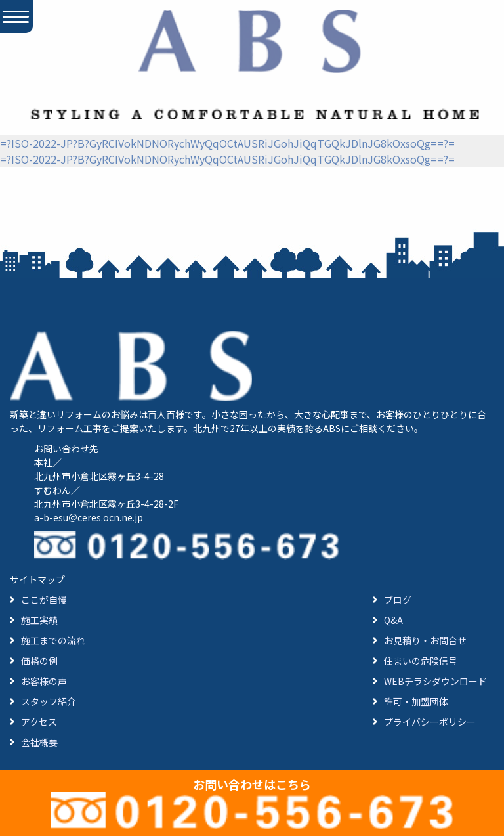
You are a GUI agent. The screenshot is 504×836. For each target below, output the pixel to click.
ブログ (398, 600)
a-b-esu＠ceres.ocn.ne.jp (89, 517)
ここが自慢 (44, 600)
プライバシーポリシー (430, 722)
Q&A (393, 620)
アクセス (39, 722)
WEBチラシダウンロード (435, 681)
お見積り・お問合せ (425, 640)
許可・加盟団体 (416, 701)
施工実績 (39, 620)
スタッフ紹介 (49, 701)
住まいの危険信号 (421, 661)
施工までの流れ (53, 640)
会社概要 (39, 742)
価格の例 (39, 661)
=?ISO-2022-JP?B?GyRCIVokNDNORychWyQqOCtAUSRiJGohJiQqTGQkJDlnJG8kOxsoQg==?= (227, 143)
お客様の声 (44, 681)
